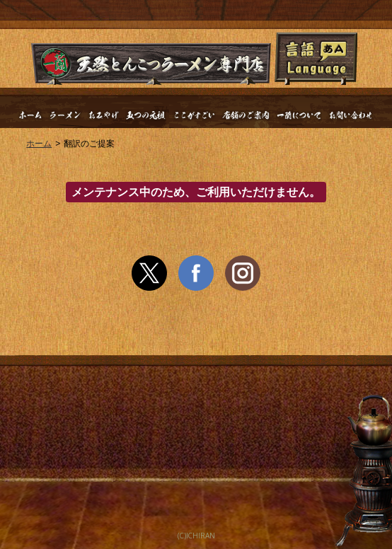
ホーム (39, 144)
